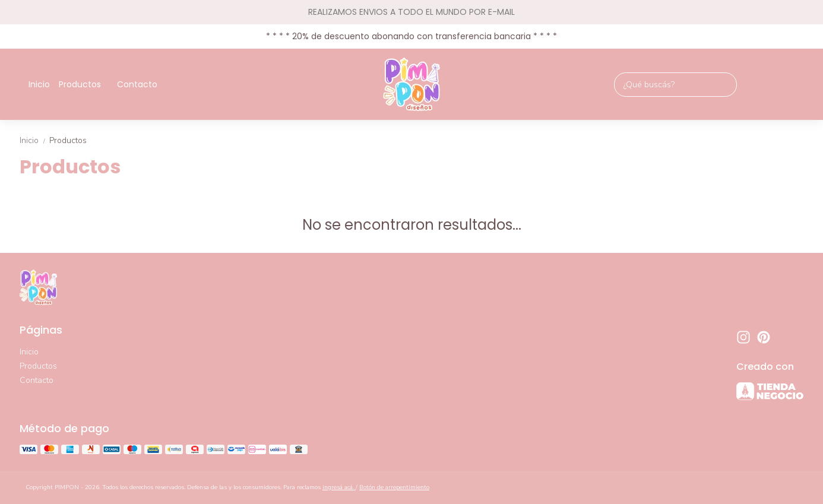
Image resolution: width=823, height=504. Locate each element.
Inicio (39, 84)
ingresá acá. (339, 487)
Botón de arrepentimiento (394, 487)
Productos (86, 85)
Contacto (137, 84)
